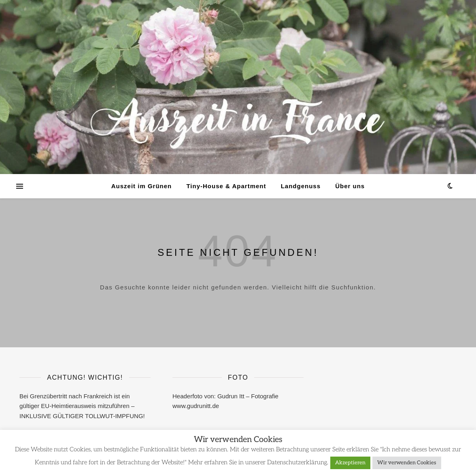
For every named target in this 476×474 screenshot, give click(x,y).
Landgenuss (301, 186)
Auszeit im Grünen (142, 186)
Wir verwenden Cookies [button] (407, 463)
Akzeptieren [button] (350, 463)
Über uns (350, 186)
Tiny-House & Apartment (226, 186)
